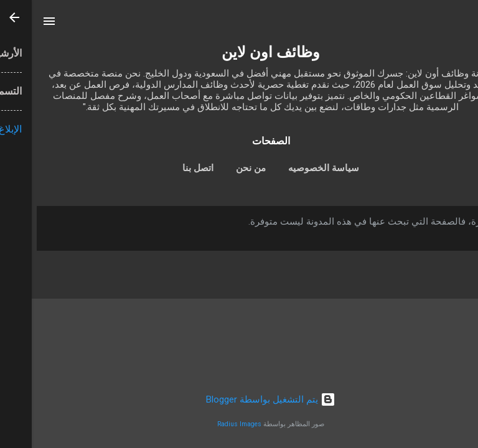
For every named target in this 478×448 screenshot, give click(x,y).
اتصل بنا (166, 168)
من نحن (219, 168)
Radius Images (208, 424)
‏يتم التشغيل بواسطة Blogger (239, 399)
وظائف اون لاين (239, 52)
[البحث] (461, 25)
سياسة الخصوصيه (292, 168)
